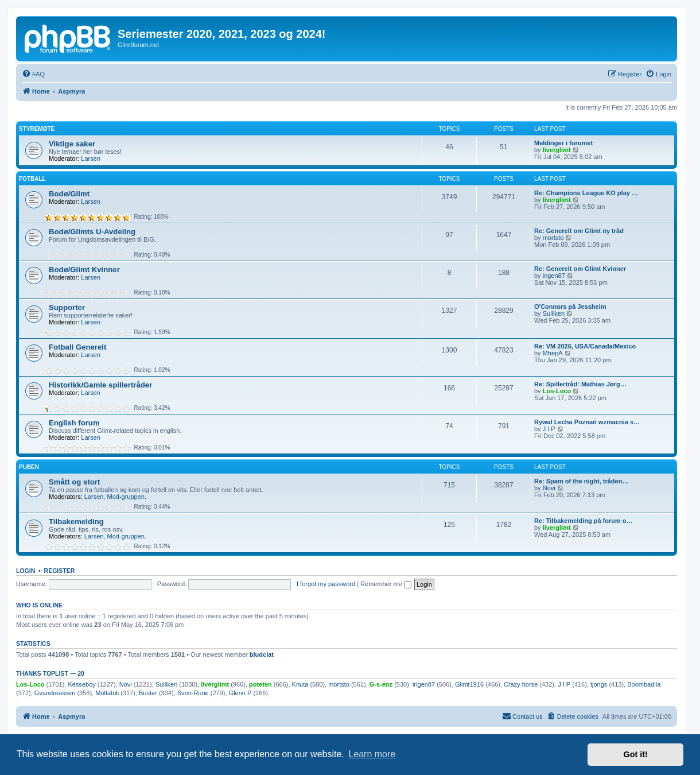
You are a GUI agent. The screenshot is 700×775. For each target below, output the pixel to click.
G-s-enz (381, 684)
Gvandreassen (55, 693)
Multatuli (107, 693)
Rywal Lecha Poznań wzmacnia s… (587, 422)
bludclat (262, 654)
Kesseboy (81, 684)
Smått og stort (74, 482)
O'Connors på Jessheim (570, 307)
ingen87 (554, 276)
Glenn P (240, 693)
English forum (74, 423)
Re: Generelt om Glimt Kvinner (580, 269)
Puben (29, 467)
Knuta (300, 684)
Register (60, 571)
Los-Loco (557, 391)
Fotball (32, 179)
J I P (549, 429)
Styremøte (37, 129)
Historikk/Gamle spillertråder (100, 385)
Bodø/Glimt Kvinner (84, 270)
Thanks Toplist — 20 (50, 673)
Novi (549, 488)
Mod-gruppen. (127, 497)
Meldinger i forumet (563, 143)
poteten (260, 684)
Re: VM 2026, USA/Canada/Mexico (585, 346)
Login (26, 571)
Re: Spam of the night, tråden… (581, 481)
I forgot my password (326, 584)
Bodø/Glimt (69, 194)
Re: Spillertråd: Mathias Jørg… (580, 384)
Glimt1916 (469, 684)
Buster (148, 693)
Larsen (91, 158)
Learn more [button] (372, 754)
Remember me (386, 584)
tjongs (599, 684)
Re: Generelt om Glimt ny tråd (579, 231)
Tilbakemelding (76, 522)
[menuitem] (33, 74)
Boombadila (644, 684)
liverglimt (557, 150)
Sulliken (554, 313)
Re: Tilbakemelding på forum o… (584, 521)
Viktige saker (72, 144)
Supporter (67, 307)
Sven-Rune (193, 693)
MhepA (553, 353)
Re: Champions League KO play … (586, 193)
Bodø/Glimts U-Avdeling (92, 232)
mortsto (553, 238)
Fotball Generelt (77, 347)
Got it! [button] (636, 754)
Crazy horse (521, 684)
